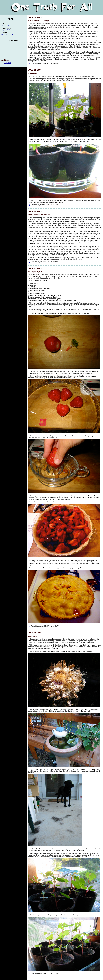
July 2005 (8, 63)
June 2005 (5, 26)
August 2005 (6, 30)
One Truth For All (7, 34)
